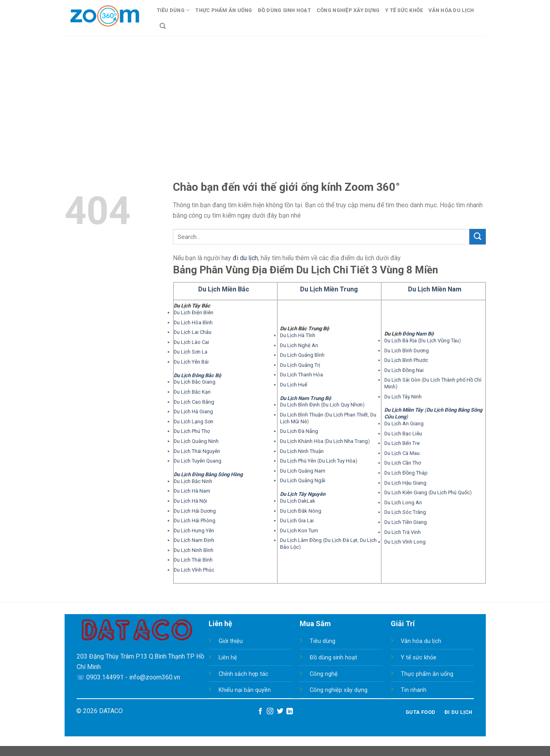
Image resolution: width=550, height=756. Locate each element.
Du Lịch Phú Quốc (450, 492)
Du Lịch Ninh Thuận (302, 451)
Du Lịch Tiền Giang (406, 522)
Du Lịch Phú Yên (298, 461)
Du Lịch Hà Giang (193, 411)
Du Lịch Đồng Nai (404, 370)
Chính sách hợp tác (244, 674)
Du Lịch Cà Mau (402, 453)
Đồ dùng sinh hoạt (333, 658)
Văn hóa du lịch (421, 641)
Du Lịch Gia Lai (297, 521)
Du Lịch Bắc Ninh (193, 481)
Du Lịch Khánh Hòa (302, 441)
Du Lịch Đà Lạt (341, 540)
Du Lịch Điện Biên (194, 312)
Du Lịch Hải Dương (195, 511)
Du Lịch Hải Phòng (195, 521)
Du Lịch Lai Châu (193, 332)
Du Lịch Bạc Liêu (403, 434)
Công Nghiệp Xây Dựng (348, 10)
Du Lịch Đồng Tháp (406, 473)
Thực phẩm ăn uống (427, 674)
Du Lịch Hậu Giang (405, 483)
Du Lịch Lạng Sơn (194, 421)
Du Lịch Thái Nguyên (197, 451)
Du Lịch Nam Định (194, 540)
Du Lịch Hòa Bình (193, 322)
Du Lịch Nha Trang (347, 441)
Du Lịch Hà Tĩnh (298, 335)
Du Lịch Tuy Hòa (337, 461)
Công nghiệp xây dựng (339, 690)
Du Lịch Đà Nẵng (299, 431)
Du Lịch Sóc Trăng (405, 512)
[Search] (163, 26)
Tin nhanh (414, 690)
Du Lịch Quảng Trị (300, 365)
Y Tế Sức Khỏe (404, 10)
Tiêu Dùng (174, 10)
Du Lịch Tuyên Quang (198, 461)
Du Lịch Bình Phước (406, 360)
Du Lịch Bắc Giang (195, 382)
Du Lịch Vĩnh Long (405, 542)
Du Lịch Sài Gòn (402, 380)
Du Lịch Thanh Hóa (301, 375)
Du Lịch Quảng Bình (302, 355)
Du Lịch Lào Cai (191, 342)
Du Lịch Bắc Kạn (192, 392)
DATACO (111, 711)
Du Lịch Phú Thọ (192, 431)
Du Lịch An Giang (404, 423)
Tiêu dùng (323, 641)
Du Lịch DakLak (298, 501)
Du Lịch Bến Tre (402, 443)
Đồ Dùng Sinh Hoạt (284, 10)
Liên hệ (228, 658)
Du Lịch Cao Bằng (194, 402)
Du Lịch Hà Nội (190, 501)
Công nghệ (324, 674)
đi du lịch (245, 258)
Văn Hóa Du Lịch (451, 10)
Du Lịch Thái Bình (193, 560)
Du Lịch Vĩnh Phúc (194, 570)
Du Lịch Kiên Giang (406, 492)
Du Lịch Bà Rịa (401, 341)
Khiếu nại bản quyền (245, 690)
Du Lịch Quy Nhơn (343, 405)
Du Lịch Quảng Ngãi (303, 480)
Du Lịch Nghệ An (299, 345)
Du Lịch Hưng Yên (194, 531)
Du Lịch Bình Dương (407, 351)
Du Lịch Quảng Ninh (196, 441)
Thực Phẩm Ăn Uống (224, 10)
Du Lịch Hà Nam (192, 491)
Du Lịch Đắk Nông (301, 511)
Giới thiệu (231, 641)
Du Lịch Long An (403, 502)
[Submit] (477, 237)
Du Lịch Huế (294, 385)
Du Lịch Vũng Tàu (439, 341)
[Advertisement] (275, 96)
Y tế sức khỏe (419, 658)
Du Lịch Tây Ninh (403, 397)
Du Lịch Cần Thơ (403, 463)
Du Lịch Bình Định (300, 405)
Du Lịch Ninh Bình (194, 550)
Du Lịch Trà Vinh (403, 532)
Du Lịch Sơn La (191, 352)
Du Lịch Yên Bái (191, 362)
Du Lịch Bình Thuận (302, 415)
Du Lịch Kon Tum (299, 531)
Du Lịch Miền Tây (404, 410)
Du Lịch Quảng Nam (303, 471)
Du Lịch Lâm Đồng (301, 540)
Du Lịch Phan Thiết (347, 415)
